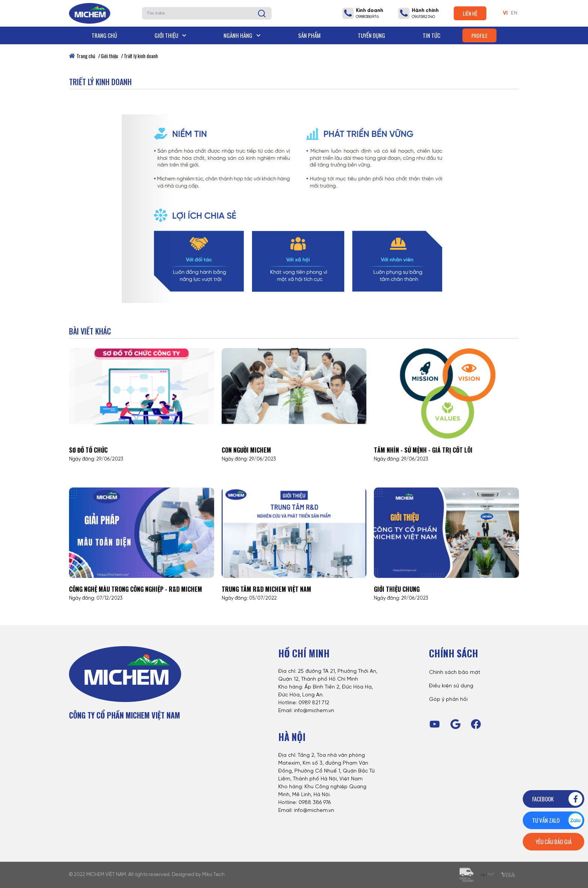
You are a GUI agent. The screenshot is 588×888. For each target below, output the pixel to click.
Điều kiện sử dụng (451, 686)
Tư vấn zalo (558, 820)
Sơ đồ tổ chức (88, 450)
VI (505, 13)
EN (514, 13)
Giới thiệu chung (397, 589)
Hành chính (425, 11)
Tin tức (431, 35)
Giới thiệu (170, 35)
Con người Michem (246, 450)
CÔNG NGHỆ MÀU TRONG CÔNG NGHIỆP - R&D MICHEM (136, 589)
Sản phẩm (309, 35)
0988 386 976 (315, 803)
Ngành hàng (242, 35)
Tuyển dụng (371, 35)
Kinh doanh (370, 11)
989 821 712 (316, 703)
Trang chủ (104, 35)
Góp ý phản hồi (448, 700)
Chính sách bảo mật (455, 673)
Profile (479, 35)
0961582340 (423, 17)
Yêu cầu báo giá (553, 841)
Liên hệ (470, 13)
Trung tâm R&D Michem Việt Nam (266, 589)
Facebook (558, 799)
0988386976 (367, 17)
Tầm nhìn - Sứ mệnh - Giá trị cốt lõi (423, 450)
